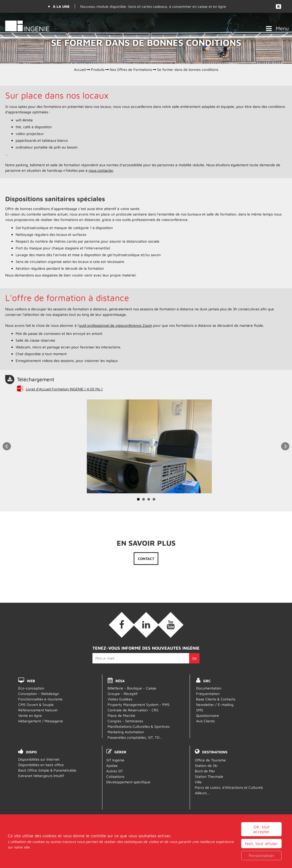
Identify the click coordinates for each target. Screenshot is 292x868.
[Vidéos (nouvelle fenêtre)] (171, 625)
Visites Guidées (120, 699)
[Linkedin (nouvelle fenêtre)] (146, 625)
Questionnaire (208, 715)
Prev (7, 446)
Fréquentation (208, 694)
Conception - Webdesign (39, 694)
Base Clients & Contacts (216, 699)
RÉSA (120, 681)
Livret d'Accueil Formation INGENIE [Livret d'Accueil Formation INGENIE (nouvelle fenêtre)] (64, 389)
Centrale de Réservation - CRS (133, 710)
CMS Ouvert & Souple (36, 704)
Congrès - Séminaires (125, 721)
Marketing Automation (126, 732)
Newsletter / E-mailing (215, 704)
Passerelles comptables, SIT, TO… (135, 737)
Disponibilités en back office (41, 765)
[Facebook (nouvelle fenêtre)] (122, 625)
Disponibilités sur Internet (39, 759)
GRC (207, 681)
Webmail (146, 848)
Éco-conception (31, 688)
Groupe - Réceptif (123, 694)
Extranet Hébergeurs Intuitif (41, 776)
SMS (200, 710)
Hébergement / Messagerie (41, 721)
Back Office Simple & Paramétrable (47, 770)
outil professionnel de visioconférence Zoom (116, 325)
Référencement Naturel (38, 710)
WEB (31, 681)
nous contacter (101, 170)
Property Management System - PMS (139, 704)
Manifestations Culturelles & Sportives (139, 726)
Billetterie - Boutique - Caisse (132, 688)
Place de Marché (121, 715)
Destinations (215, 752)
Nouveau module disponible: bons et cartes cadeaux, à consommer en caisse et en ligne (153, 6)
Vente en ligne (30, 715)
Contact (146, 559)
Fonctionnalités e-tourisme (40, 699)
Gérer (120, 752)
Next (285, 446)
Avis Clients (205, 721)
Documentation (209, 688)
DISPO (31, 752)
